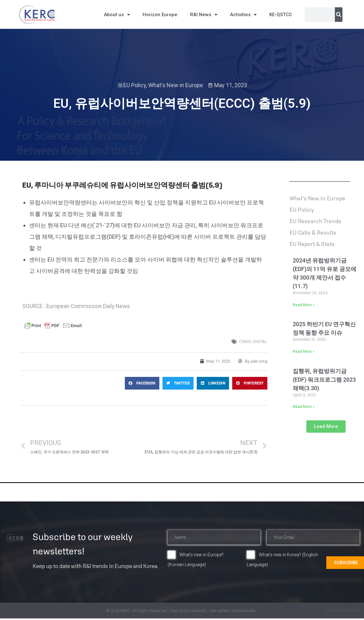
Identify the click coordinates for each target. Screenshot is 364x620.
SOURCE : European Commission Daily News (76, 306)
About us (117, 15)
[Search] (339, 15)
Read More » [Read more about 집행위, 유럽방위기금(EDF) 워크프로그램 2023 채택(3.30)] (304, 407)
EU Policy (135, 85)
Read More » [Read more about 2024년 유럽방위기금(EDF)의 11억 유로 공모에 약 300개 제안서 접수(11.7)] (304, 305)
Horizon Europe (160, 15)
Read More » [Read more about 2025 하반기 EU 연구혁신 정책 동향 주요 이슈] (304, 352)
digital (260, 342)
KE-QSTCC (281, 15)
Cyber (245, 342)
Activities (243, 15)
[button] (142, 383)
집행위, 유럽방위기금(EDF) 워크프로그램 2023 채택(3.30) (324, 380)
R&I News (204, 15)
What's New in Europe (176, 85)
